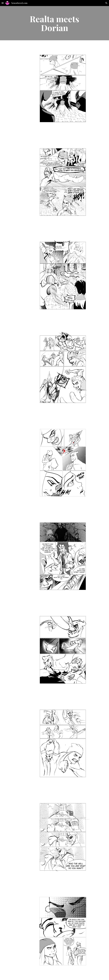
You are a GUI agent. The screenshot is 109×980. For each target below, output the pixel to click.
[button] (3, 3)
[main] (55, 23)
